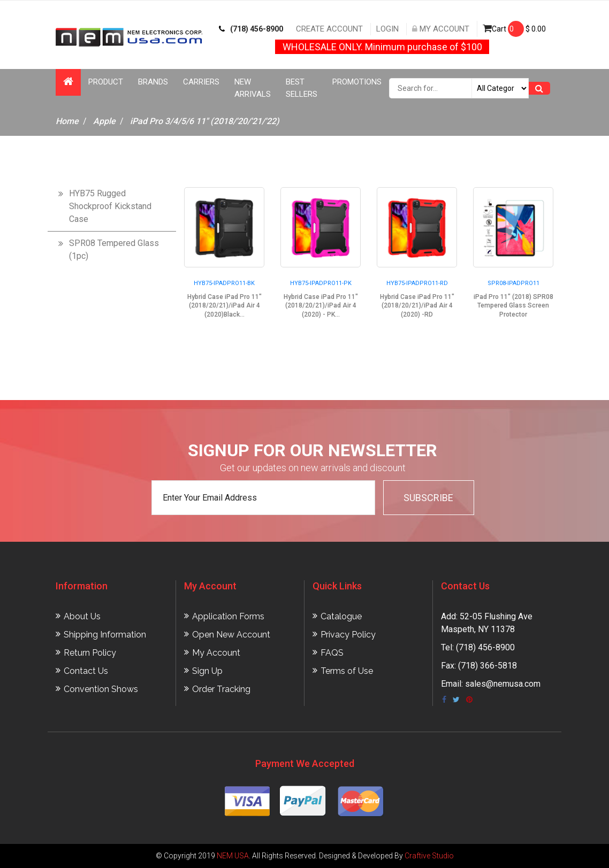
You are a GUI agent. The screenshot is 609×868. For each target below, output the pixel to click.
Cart (514, 29)
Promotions (357, 82)
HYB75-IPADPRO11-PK (321, 283)
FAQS (332, 653)
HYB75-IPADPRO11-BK (224, 283)
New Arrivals (253, 88)
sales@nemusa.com (503, 684)
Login (387, 29)
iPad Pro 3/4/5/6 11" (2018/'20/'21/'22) (205, 121)
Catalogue (341, 616)
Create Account (329, 29)
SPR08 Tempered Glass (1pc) (114, 249)
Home (67, 121)
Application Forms (228, 616)
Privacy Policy (348, 635)
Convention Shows (101, 689)
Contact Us (86, 671)
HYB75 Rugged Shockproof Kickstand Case (110, 206)
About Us (82, 616)
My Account (441, 29)
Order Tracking (221, 689)
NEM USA (233, 856)
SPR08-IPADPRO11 (513, 283)
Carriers (201, 82)
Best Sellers (302, 88)
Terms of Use (347, 671)
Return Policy (90, 653)
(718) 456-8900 (251, 29)
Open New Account (231, 635)
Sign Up (207, 671)
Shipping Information (105, 635)
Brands (153, 82)
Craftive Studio (429, 856)
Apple (104, 121)
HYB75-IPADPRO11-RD (417, 283)
